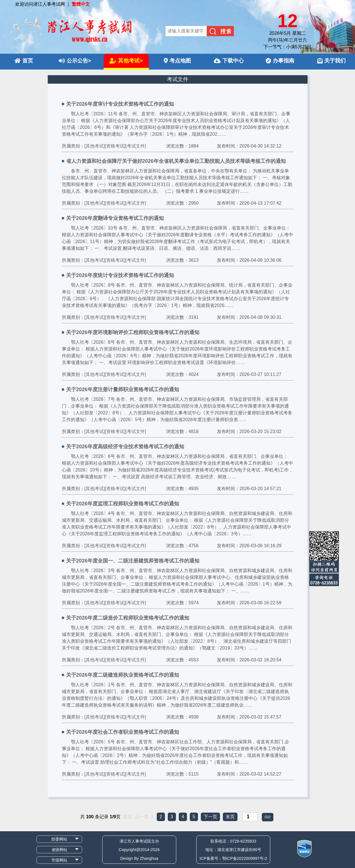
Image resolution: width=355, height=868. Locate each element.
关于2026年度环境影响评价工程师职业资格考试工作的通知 (133, 332)
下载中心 (229, 61)
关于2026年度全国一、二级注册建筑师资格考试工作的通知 (133, 561)
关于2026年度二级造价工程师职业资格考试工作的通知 (128, 618)
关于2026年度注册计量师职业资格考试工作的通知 (123, 389)
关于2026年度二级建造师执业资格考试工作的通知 (123, 675)
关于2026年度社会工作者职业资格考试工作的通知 (123, 732)
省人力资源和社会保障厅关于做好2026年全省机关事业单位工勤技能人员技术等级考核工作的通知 (176, 161)
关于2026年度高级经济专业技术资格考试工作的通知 (125, 447)
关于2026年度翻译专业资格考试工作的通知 (115, 218)
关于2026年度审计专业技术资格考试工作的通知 (120, 104)
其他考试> (126, 61)
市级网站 (59, 860)
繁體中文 (81, 4)
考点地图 (177, 61)
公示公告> (75, 61)
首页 (24, 61)
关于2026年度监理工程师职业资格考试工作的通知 (123, 504)
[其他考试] (95, 146)
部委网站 (59, 839)
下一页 (210, 817)
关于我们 (331, 61)
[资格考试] (115, 146)
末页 (230, 817)
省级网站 (59, 850)
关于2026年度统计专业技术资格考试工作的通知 (120, 275)
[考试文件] (136, 146)
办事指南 (280, 61)
